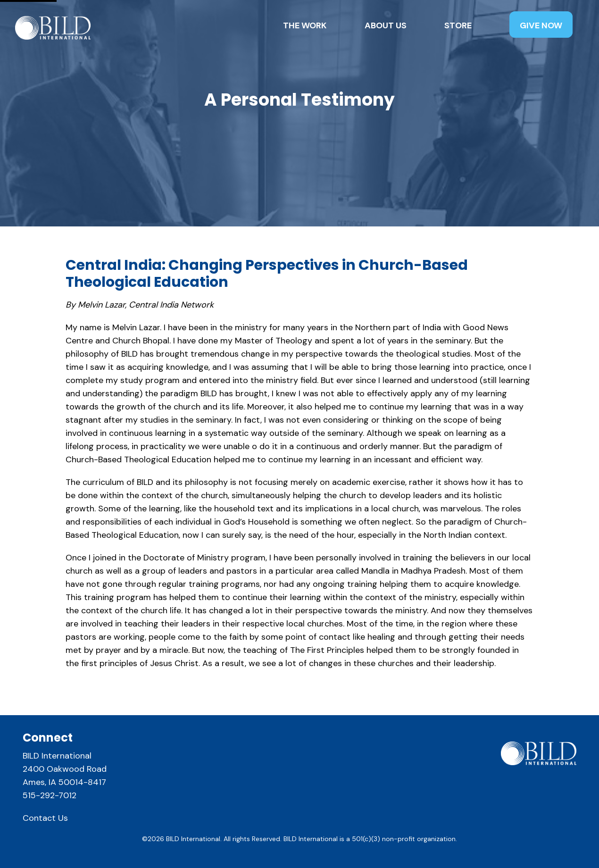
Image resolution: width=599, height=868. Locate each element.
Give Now (541, 25)
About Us (386, 25)
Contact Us (45, 818)
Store (458, 25)
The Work (305, 25)
